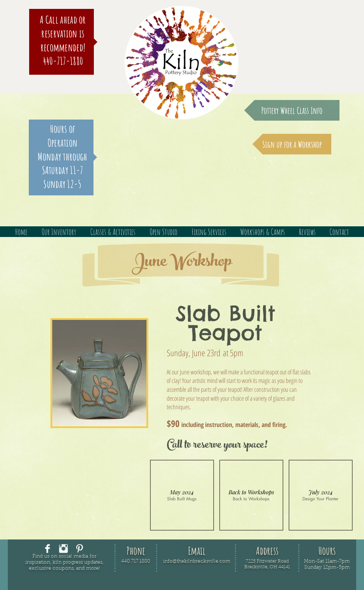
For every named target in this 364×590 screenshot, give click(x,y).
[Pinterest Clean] (79, 549)
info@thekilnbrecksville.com (197, 562)
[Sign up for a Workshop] (292, 144)
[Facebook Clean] (47, 549)
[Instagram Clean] (63, 549)
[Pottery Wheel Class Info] (292, 110)
